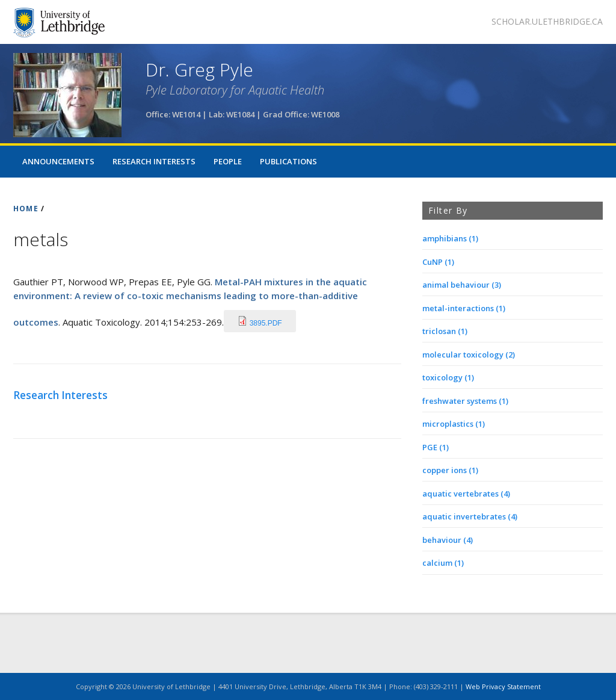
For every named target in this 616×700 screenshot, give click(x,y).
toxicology (448, 377)
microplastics (454, 424)
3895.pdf (266, 323)
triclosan (445, 331)
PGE (436, 447)
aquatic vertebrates (466, 494)
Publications (288, 161)
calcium (443, 563)
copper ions (450, 470)
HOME (26, 209)
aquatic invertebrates (470, 516)
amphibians (450, 238)
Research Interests (154, 161)
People (228, 161)
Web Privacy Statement (503, 686)
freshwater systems (465, 401)
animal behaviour (462, 285)
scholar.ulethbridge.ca (547, 21)
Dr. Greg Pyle (199, 70)
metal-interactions (464, 308)
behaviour (448, 540)
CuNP (438, 262)
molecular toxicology (469, 355)
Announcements (58, 161)
